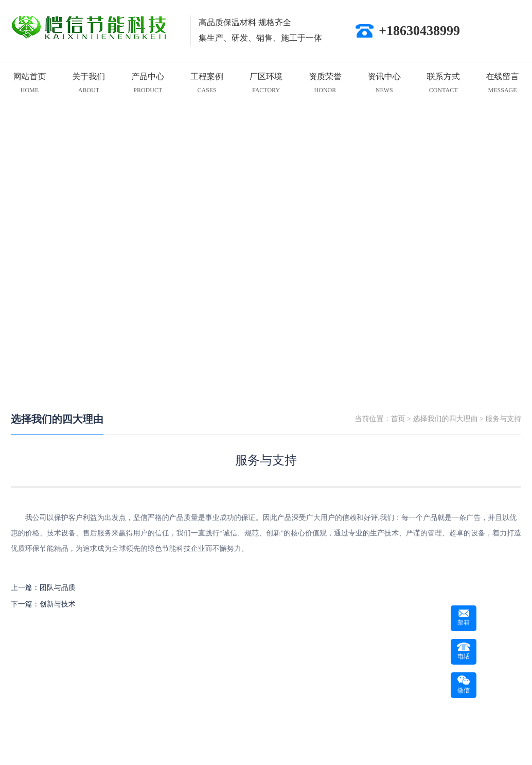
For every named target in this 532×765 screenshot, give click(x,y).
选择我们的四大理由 (57, 420)
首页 (398, 419)
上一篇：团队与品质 (43, 588)
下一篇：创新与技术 (43, 605)
